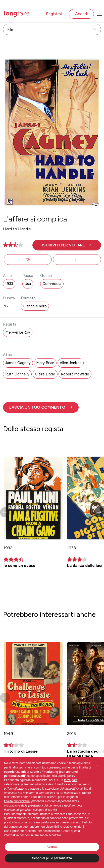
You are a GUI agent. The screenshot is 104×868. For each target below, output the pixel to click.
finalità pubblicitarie (17, 801)
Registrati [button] (55, 14)
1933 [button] (9, 284)
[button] (67, 245)
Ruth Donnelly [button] (17, 374)
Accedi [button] (81, 14)
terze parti (71, 780)
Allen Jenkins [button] (71, 363)
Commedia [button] (52, 284)
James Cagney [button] (18, 363)
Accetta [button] (52, 847)
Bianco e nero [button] (35, 306)
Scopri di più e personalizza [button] (52, 858)
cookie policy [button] (66, 776)
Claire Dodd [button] (45, 374)
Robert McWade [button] (75, 374)
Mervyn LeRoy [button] (18, 332)
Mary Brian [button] (45, 363)
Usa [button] (28, 284)
